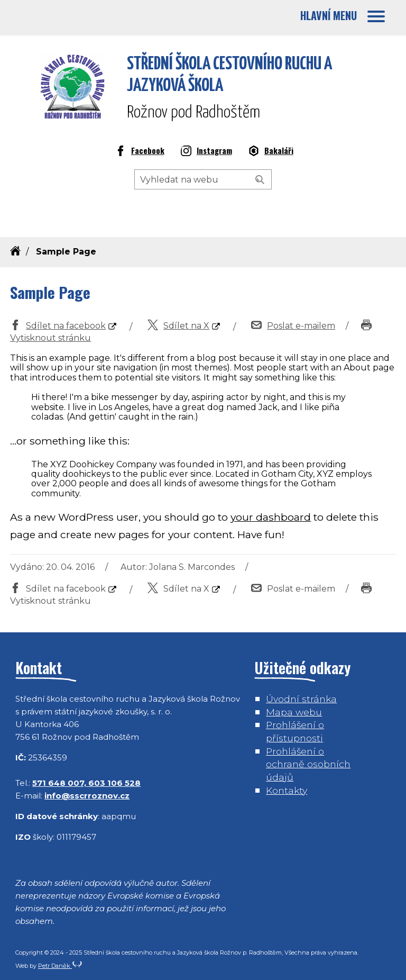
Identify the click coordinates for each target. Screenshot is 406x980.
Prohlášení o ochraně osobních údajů (308, 764)
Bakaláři (271, 152)
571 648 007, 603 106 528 (86, 783)
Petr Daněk (60, 966)
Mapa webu (294, 712)
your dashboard (271, 517)
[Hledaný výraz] (203, 179)
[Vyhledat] (260, 180)
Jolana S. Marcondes (192, 567)
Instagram (206, 152)
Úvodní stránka (301, 699)
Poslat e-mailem (293, 326)
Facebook (140, 152)
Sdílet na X (178, 326)
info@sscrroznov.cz (87, 796)
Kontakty (287, 790)
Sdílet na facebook (58, 326)
